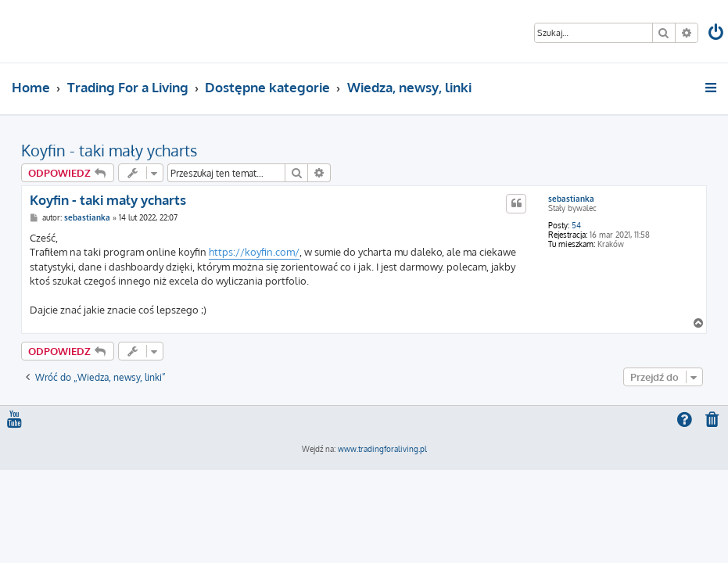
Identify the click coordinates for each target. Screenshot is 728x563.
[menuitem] (717, 34)
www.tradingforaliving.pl (382, 449)
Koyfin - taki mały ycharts (109, 150)
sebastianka (571, 199)
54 (576, 225)
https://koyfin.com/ (254, 252)
